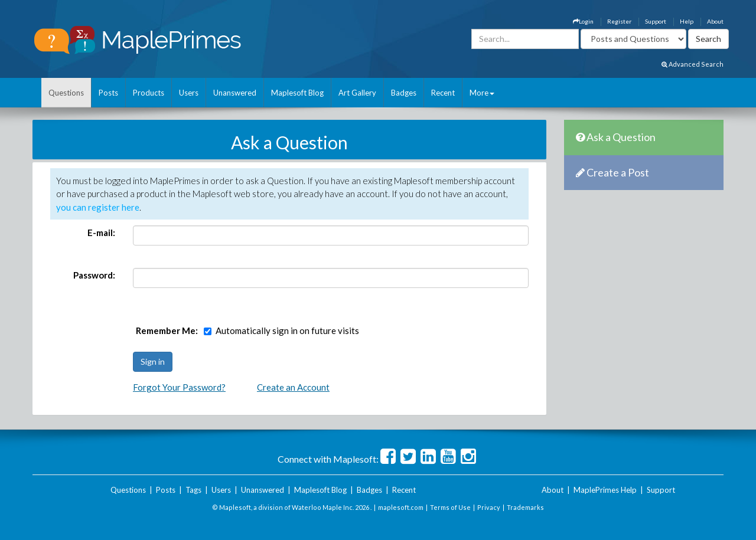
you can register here (98, 207)
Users (189, 93)
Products (149, 93)
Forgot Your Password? (179, 387)
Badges (404, 93)
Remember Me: (167, 330)
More (482, 93)
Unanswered (235, 93)
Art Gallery (357, 93)
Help (687, 21)
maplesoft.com (401, 507)
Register (619, 21)
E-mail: (101, 233)
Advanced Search (693, 64)
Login (583, 21)
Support (656, 21)
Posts (108, 93)
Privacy (489, 507)
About (715, 21)
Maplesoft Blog (297, 93)
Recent (443, 93)
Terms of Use (450, 507)
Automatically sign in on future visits (287, 330)
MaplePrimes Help (605, 490)
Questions (66, 93)
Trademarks (525, 507)
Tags (193, 490)
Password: (94, 275)
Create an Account (293, 387)
